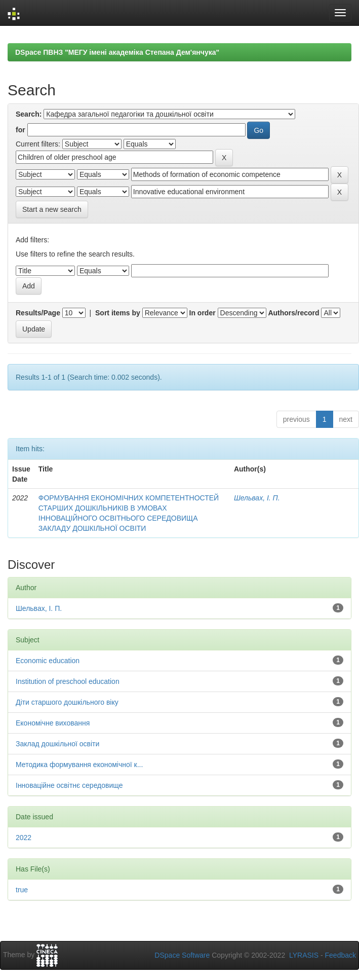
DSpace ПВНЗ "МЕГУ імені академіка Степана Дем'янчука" (117, 52)
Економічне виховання (53, 723)
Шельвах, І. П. (257, 498)
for (21, 130)
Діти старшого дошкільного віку (67, 702)
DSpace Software (182, 955)
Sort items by (118, 313)
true (22, 890)
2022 (24, 838)
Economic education (48, 661)
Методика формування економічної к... (79, 765)
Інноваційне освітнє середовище (69, 785)
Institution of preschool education (68, 681)
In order (203, 313)
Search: (29, 114)
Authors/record (293, 313)
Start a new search (52, 209)
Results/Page (38, 313)
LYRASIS (304, 955)
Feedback (341, 955)
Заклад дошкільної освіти (57, 744)
